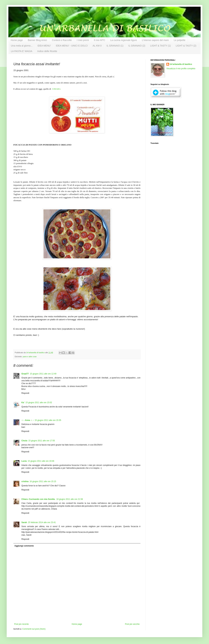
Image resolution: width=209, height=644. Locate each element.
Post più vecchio (132, 624)
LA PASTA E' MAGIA (22, 51)
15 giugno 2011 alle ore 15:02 (39, 403)
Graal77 (25, 374)
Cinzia (24, 441)
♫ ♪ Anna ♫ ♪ (28, 420)
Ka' (23, 403)
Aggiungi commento (24, 546)
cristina (25, 481)
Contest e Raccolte (62, 40)
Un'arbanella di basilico (181, 64)
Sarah (24, 522)
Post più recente (21, 624)
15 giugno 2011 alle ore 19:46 (41, 461)
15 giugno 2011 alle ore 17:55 (42, 441)
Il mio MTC (99, 40)
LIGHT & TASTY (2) (186, 46)
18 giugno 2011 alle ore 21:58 (70, 499)
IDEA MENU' (44, 46)
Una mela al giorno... (22, 46)
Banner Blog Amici (37, 40)
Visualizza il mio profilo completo (181, 69)
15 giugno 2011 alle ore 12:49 (43, 374)
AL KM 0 (97, 46)
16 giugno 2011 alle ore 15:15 (43, 481)
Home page (17, 40)
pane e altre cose (30, 357)
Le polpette (179, 40)
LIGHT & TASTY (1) (160, 46)
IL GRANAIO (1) (115, 46)
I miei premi (83, 40)
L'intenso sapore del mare (155, 40)
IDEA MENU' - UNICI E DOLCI (72, 46)
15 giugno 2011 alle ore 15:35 (48, 420)
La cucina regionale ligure (124, 40)
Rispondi (25, 393)
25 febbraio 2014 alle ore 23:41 (42, 522)
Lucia (24, 461)
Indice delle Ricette (47, 51)
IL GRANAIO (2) (137, 46)
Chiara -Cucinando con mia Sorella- (38, 499)
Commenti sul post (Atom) (34, 629)
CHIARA (56, 89)
